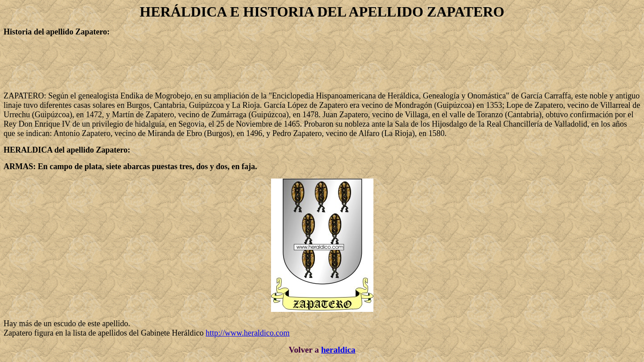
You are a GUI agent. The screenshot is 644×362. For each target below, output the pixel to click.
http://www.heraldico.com (248, 333)
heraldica (338, 350)
